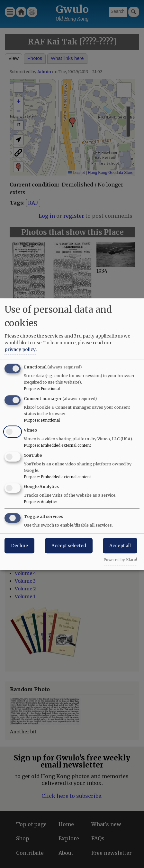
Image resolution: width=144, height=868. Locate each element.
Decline (19, 546)
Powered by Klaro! (120, 560)
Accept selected (69, 546)
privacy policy (20, 349)
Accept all (120, 546)
